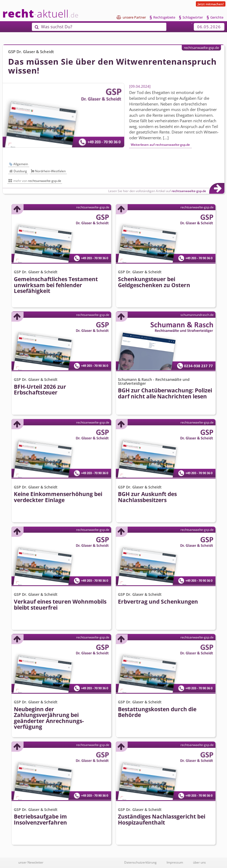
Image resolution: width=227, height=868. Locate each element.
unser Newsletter (31, 862)
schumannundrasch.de (197, 315)
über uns (199, 862)
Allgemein (21, 164)
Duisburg (20, 171)
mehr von (37, 181)
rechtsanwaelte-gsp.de (201, 48)
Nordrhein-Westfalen (50, 171)
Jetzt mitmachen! (211, 4)
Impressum (175, 862)
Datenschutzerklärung (140, 862)
